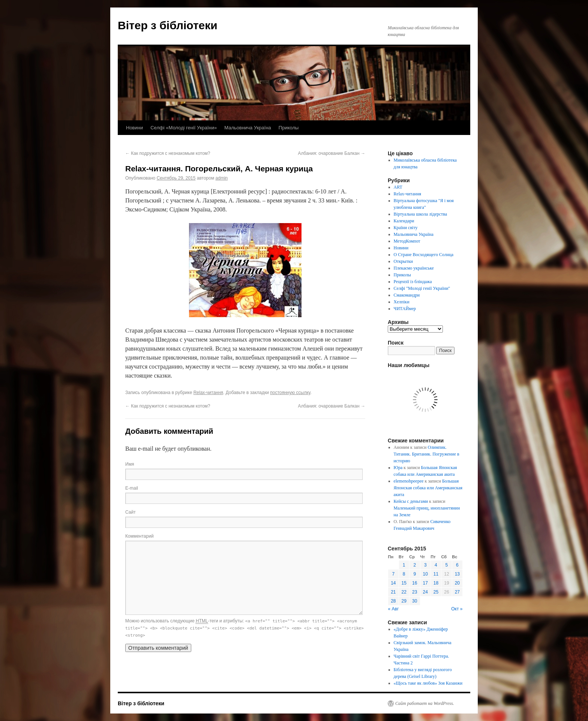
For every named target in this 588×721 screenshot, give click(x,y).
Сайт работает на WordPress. (425, 703)
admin (222, 178)
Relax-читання (208, 393)
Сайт (130, 512)
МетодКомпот (407, 241)
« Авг (394, 609)
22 (404, 592)
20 (457, 583)
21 (393, 592)
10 (425, 574)
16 (415, 583)
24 (425, 592)
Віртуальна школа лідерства (421, 214)
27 (457, 592)
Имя (130, 464)
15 (404, 583)
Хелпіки (402, 302)
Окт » (457, 609)
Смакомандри (407, 295)
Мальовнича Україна (248, 128)
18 (436, 583)
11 (436, 574)
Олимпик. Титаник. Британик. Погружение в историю (427, 454)
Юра (398, 468)
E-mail (132, 488)
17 (425, 583)
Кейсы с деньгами (411, 501)
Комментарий (139, 536)
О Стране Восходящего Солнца (424, 255)
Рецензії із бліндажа (413, 282)
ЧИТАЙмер (405, 309)
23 (415, 592)
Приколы (289, 128)
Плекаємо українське (414, 268)
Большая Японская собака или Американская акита (428, 488)
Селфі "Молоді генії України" (422, 288)
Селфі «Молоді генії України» (184, 128)
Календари (404, 221)
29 (404, 601)
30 (415, 601)
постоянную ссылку (290, 393)
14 (393, 583)
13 (457, 574)
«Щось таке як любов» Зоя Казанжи (428, 683)
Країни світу (406, 228)
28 (393, 601)
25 (436, 592)
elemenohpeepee (409, 481)
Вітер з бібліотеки (168, 25)
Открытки (403, 261)
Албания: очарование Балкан (332, 153)
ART (398, 187)
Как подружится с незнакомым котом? (168, 153)
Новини (134, 128)
